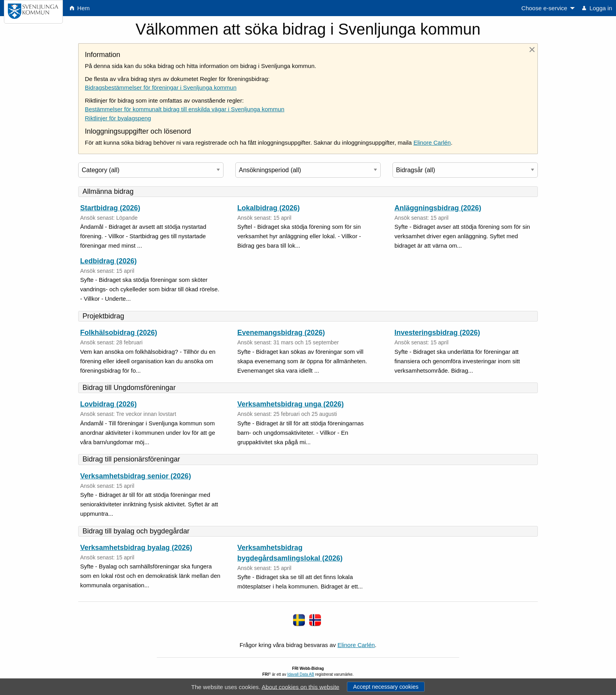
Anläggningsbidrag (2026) (438, 208)
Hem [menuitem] (80, 8)
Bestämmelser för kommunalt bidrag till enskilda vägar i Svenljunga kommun (185, 109)
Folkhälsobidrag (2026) (119, 333)
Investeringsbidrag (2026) (437, 333)
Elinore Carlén (432, 142)
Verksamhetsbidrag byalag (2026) (136, 548)
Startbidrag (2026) (110, 208)
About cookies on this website (301, 687)
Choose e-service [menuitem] (544, 8)
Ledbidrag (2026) (108, 261)
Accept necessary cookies (386, 687)
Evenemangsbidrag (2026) (281, 333)
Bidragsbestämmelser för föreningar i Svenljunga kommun (161, 87)
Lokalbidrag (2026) (269, 208)
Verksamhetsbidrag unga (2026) (291, 404)
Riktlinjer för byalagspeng (118, 118)
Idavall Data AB (301, 674)
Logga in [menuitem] (597, 8)
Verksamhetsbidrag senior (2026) (136, 476)
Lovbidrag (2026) (108, 404)
